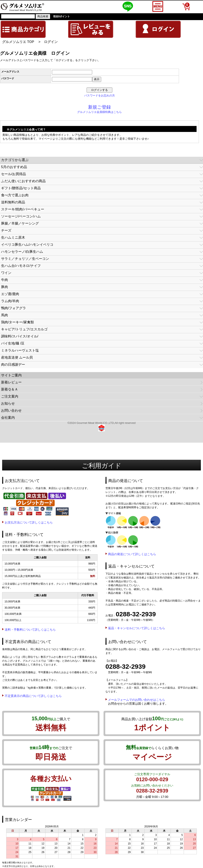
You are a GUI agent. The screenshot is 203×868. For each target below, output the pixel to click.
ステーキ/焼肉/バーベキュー (23, 209)
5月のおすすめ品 (14, 167)
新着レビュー (11, 382)
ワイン (6, 273)
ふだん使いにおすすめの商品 (23, 181)
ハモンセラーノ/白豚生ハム (22, 252)
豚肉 (5, 287)
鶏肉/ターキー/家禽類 (17, 322)
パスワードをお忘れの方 (100, 95)
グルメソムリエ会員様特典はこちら (99, 112)
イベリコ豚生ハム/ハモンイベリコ (27, 245)
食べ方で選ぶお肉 (15, 195)
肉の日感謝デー (13, 365)
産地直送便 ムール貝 (17, 357)
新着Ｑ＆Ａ (10, 389)
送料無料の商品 (13, 202)
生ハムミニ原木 (13, 237)
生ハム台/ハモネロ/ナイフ (21, 266)
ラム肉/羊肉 (10, 301)
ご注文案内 (10, 396)
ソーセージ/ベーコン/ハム (21, 216)
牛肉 (5, 280)
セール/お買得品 (14, 174)
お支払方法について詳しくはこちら (29, 522)
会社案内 (8, 418)
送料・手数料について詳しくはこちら (30, 630)
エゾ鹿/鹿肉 (10, 294)
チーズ (6, 230)
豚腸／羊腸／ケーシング (20, 223)
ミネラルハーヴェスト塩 (20, 350)
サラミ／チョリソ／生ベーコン (25, 259)
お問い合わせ (11, 410)
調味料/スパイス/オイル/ (20, 336)
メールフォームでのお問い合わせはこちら (137, 700)
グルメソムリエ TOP (18, 42)
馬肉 (5, 315)
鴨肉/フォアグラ (14, 308)
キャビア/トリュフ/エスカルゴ (24, 329)
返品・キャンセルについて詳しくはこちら (137, 628)
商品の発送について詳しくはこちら (132, 554)
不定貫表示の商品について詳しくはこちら (33, 696)
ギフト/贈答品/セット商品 (21, 188)
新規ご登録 (99, 107)
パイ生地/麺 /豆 (13, 343)
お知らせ (8, 403)
